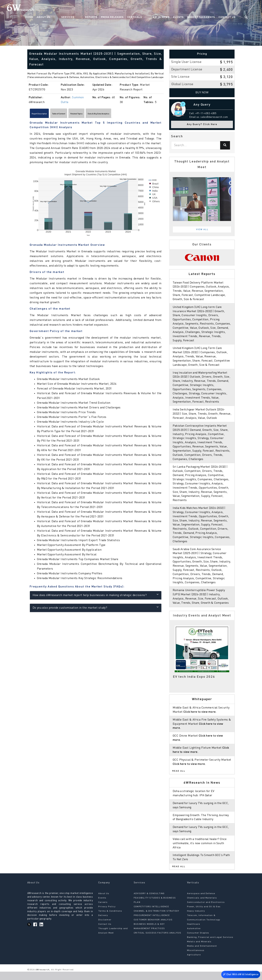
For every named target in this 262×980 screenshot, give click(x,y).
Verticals (149, 8)
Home (58, 8)
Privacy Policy (107, 915)
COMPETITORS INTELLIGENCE (151, 915)
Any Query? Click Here (202, 124)
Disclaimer (105, 928)
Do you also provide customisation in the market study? (96, 609)
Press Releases (126, 8)
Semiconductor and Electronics (206, 911)
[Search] (225, 145)
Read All (179, 779)
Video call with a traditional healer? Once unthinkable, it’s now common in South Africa (200, 852)
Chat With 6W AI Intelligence (240, 974)
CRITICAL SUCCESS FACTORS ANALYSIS (158, 941)
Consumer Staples (198, 941)
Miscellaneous (196, 959)
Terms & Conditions (110, 919)
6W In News (168, 8)
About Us (72, 8)
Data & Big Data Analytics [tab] (136, 115)
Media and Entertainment (202, 954)
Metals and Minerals (199, 950)
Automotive (194, 937)
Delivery (103, 924)
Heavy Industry (196, 919)
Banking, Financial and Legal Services (210, 946)
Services (89, 8)
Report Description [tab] (45, 115)
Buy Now (202, 93)
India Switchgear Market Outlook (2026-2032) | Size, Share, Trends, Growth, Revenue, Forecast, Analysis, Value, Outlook (202, 418)
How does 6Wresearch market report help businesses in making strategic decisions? (96, 596)
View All (202, 230)
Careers (103, 911)
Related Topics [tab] (102, 115)
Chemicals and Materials (202, 906)
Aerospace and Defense (201, 902)
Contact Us (234, 8)
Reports (105, 8)
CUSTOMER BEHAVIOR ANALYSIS (153, 928)
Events (185, 8)
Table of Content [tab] (75, 115)
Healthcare (194, 933)
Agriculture (194, 963)
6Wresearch (42, 978)
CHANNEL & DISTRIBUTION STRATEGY (156, 919)
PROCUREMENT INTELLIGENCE (152, 924)
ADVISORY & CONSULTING (149, 902)
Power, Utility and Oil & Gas (204, 915)
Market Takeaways (208, 8)
